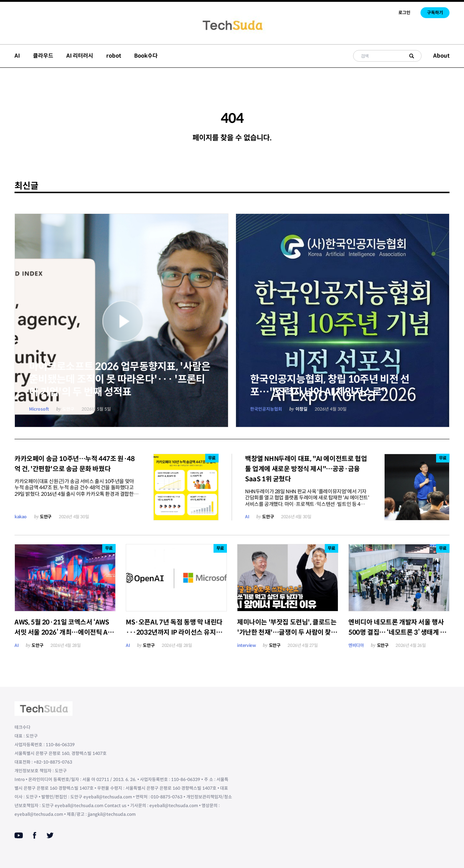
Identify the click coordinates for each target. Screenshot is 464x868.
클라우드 (43, 56)
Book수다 (146, 56)
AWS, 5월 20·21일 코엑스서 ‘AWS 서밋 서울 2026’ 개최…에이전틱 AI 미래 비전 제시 (62, 632)
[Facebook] (35, 835)
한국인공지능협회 (266, 409)
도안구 (68, 409)
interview (246, 645)
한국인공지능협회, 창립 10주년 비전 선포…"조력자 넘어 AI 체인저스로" (330, 386)
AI (17, 56)
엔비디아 (356, 645)
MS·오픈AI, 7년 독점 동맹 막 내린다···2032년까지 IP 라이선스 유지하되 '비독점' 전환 (174, 632)
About (441, 56)
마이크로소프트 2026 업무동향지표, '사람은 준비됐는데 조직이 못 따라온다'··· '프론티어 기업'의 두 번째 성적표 (120, 379)
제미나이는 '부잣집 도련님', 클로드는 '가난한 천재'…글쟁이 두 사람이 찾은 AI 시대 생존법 (287, 632)
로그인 (404, 13)
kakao (21, 517)
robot (114, 56)
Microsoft (39, 409)
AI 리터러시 (80, 56)
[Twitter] (50, 835)
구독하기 (435, 13)
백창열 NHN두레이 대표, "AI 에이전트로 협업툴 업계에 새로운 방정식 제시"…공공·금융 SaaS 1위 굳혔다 (306, 469)
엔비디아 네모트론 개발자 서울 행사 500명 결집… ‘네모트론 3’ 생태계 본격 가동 (397, 632)
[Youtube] (19, 835)
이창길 (301, 409)
